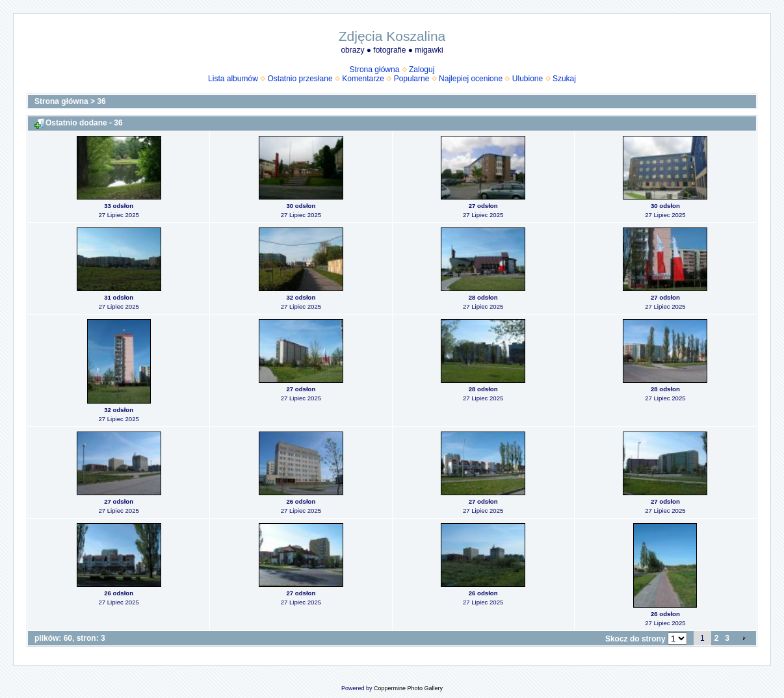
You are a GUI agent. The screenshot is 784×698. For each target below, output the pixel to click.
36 (101, 101)
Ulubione (528, 79)
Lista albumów (233, 79)
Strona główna (375, 70)
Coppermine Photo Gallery (408, 688)
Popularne (412, 79)
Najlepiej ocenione (471, 79)
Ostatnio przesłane (300, 79)
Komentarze (363, 79)
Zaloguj (422, 70)
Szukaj (564, 79)
